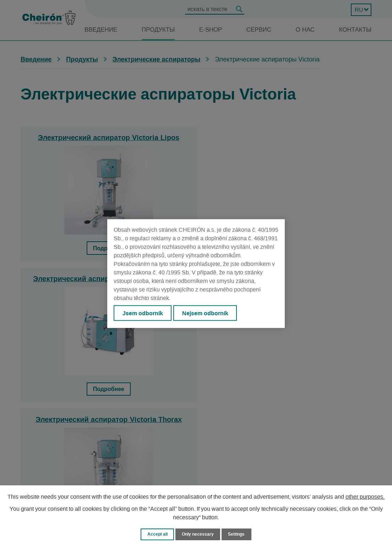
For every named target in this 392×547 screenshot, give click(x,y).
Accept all (156, 534)
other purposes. (365, 497)
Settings (238, 534)
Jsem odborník (143, 313)
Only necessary (198, 534)
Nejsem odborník (207, 313)
